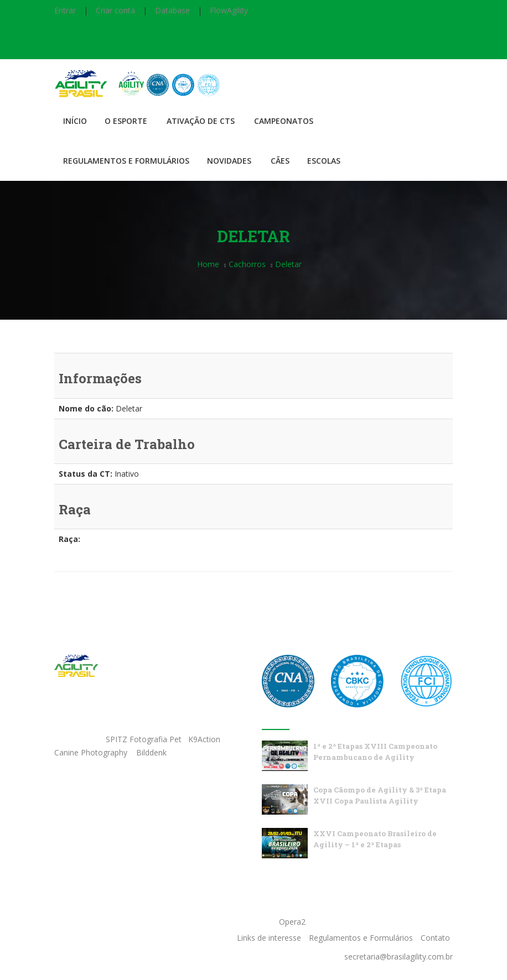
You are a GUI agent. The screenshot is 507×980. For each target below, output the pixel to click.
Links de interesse (269, 938)
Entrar (65, 10)
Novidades (229, 161)
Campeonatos (284, 121)
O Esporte (126, 121)
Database (172, 10)
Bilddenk (151, 752)
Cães (280, 161)
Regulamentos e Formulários (126, 161)
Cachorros (247, 264)
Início (75, 121)
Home (208, 264)
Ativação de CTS (201, 121)
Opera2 (292, 922)
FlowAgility (229, 10)
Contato (435, 938)
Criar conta (115, 10)
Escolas (324, 161)
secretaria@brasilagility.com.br (399, 956)
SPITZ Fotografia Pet (145, 739)
